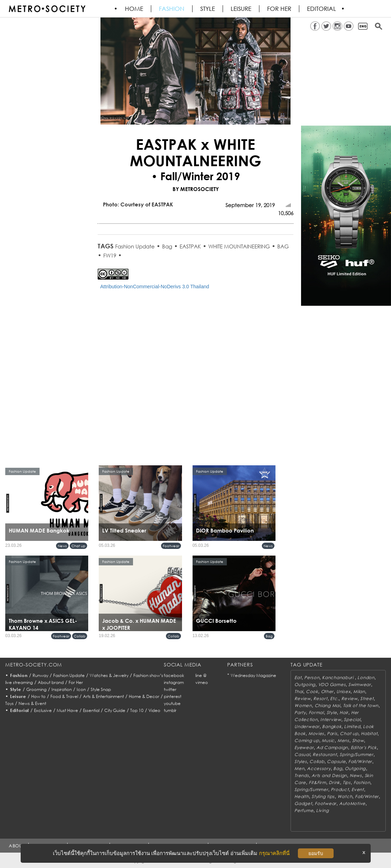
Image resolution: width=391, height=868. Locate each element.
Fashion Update (135, 246)
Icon (81, 689)
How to (38, 696)
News (62, 546)
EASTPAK (190, 246)
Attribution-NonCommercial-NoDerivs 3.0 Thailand (155, 287)
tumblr (170, 710)
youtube (172, 703)
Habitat (369, 733)
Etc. (334, 698)
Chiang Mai (327, 705)
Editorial (322, 9)
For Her (76, 682)
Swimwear (360, 684)
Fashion (172, 9)
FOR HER (280, 9)
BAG (283, 246)
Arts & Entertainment (103, 696)
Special (352, 719)
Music (328, 740)
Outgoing (305, 684)
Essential (91, 710)
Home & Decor (144, 696)
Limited (352, 726)
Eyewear (304, 747)
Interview (331, 719)
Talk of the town (361, 705)
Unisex (343, 691)
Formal (316, 712)
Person (312, 678)
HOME (134, 9)
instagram (174, 682)
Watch (345, 796)
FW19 (110, 255)
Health (302, 796)
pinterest (173, 696)
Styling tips (323, 796)
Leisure (241, 9)
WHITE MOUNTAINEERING (239, 246)
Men (299, 768)
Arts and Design (329, 775)
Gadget (303, 803)
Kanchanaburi (338, 678)
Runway (40, 675)
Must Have (67, 710)
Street (367, 698)
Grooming (36, 689)
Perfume (304, 810)
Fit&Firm (317, 782)
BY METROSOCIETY (196, 189)
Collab (80, 636)
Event (358, 789)
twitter (170, 689)
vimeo (202, 682)
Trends (302, 775)
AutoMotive (352, 803)
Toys (9, 703)
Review (302, 698)
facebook (174, 675)
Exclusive (43, 710)
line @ (201, 675)
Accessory (319, 768)
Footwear (171, 546)
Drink (334, 782)
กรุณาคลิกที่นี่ (274, 853)
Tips (347, 782)
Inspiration (62, 689)
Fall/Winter (360, 761)
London (366, 678)
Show (358, 740)
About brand (51, 682)
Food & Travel (64, 696)
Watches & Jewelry (109, 675)
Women (303, 705)
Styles (301, 761)
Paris (332, 733)
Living (322, 810)
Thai (299, 691)
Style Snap (101, 689)
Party (300, 712)
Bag (167, 246)
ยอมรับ (316, 853)
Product (340, 789)
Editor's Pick (364, 747)
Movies (316, 733)
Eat (298, 678)
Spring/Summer (356, 754)
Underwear (307, 726)
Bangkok (332, 726)
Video (154, 710)
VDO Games (332, 684)
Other (327, 691)
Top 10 (137, 710)
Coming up (307, 740)
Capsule (336, 761)
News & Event (32, 703)
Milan (359, 691)
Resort (320, 698)
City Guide (115, 710)
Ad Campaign (332, 747)
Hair (344, 712)
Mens (343, 740)
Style (208, 9)
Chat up (78, 546)
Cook (312, 691)
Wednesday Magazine (253, 675)
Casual (302, 754)
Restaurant (325, 754)
